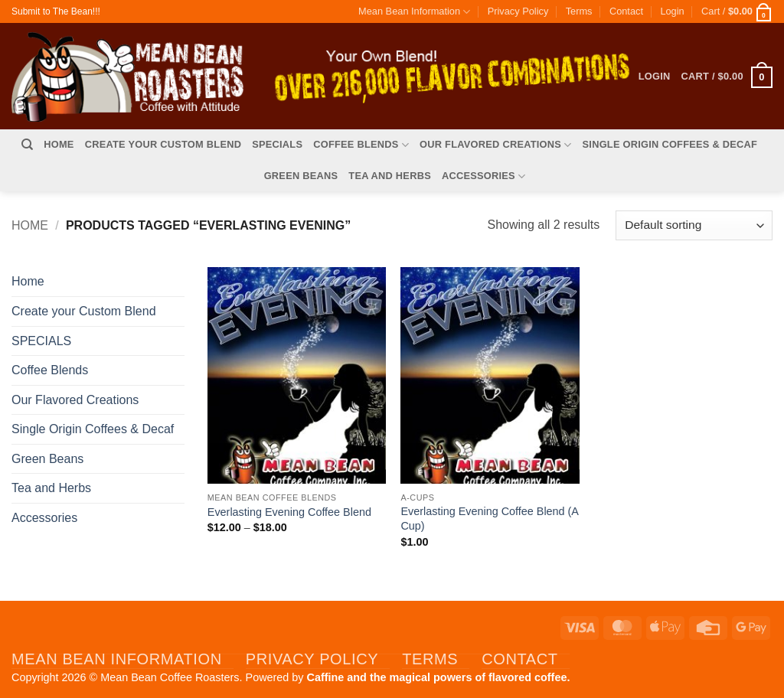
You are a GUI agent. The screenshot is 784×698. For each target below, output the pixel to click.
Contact (626, 11)
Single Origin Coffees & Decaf (670, 144)
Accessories (483, 176)
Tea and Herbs (390, 176)
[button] (672, 11)
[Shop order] (694, 225)
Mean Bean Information (414, 12)
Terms (579, 11)
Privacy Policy (518, 11)
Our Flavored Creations (495, 145)
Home (59, 144)
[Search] (27, 145)
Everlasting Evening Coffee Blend (289, 512)
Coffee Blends (361, 145)
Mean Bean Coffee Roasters (170, 677)
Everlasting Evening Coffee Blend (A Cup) (489, 519)
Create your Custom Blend (163, 144)
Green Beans (301, 176)
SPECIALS (277, 144)
